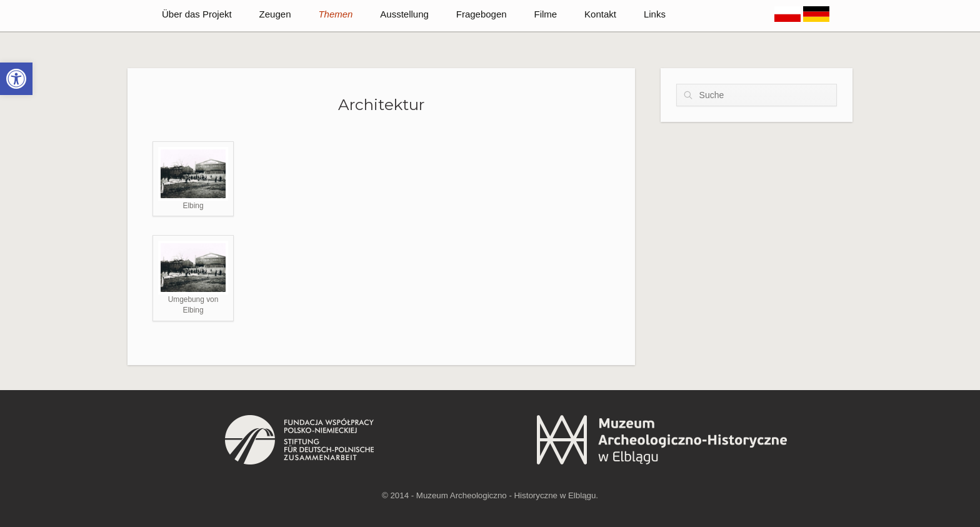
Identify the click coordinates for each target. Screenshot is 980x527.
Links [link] (655, 14)
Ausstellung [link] (404, 14)
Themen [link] (335, 14)
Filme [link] (546, 14)
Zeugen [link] (275, 14)
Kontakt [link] (600, 14)
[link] (16, 79)
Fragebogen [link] (482, 14)
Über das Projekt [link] (197, 14)
